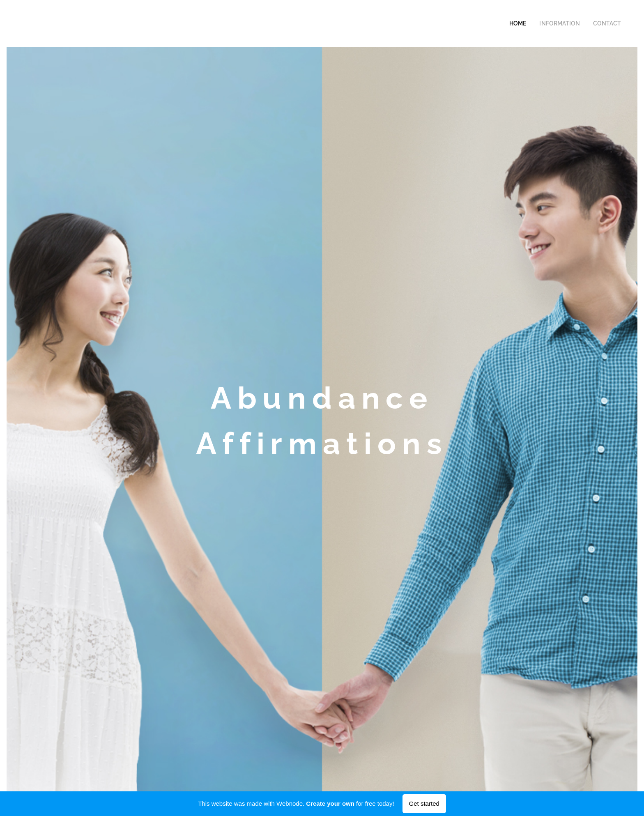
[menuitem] (528, 23)
